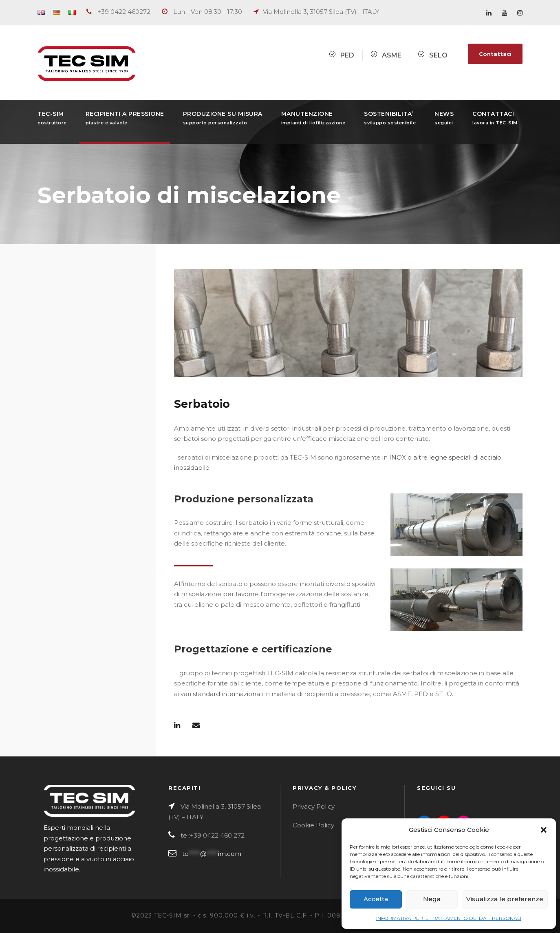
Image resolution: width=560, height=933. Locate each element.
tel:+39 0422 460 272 (213, 835)
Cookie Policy (313, 825)
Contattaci (495, 54)
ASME (392, 55)
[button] (544, 830)
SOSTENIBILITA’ (390, 118)
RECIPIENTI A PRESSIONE (125, 118)
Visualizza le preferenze (505, 899)
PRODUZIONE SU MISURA (223, 118)
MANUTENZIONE (313, 118)
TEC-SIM (52, 118)
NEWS (444, 118)
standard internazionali (228, 694)
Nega (432, 899)
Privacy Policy (314, 806)
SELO (438, 55)
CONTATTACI (495, 118)
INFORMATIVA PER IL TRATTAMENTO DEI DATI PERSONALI (449, 918)
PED (347, 55)
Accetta (376, 899)
